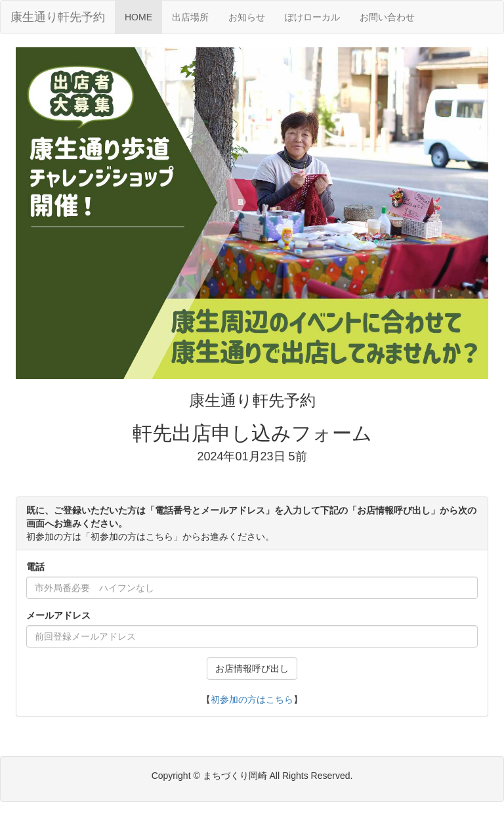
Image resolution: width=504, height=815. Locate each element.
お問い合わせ (387, 17)
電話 (35, 567)
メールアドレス (58, 615)
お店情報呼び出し (252, 669)
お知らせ (247, 17)
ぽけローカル (312, 17)
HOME (138, 17)
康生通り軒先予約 (58, 17)
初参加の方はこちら (252, 699)
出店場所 (195, 16)
